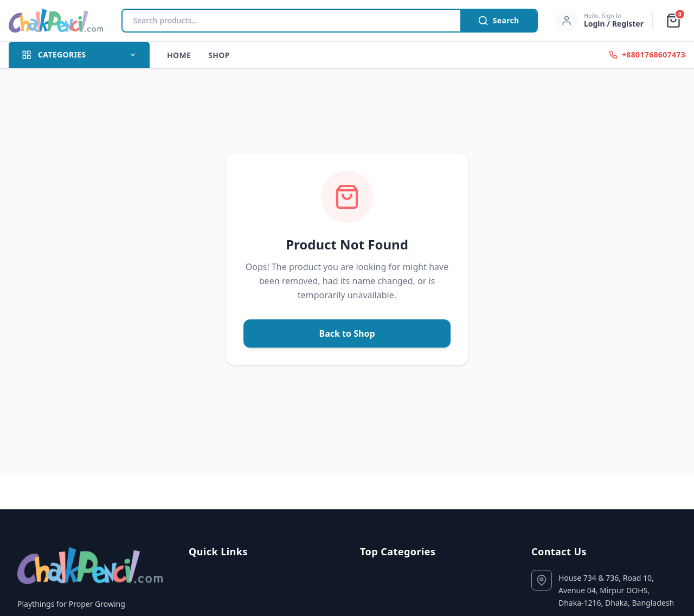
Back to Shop (347, 333)
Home (179, 55)
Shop (219, 55)
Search (499, 21)
